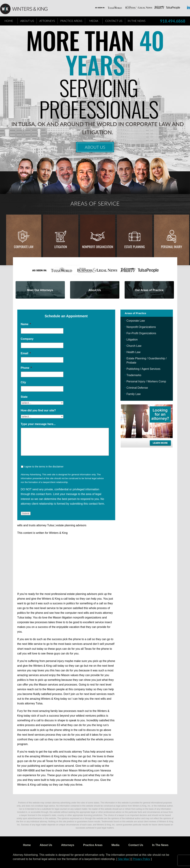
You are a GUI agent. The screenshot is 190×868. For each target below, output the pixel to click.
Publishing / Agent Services (144, 369)
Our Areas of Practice (149, 290)
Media (94, 21)
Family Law (134, 394)
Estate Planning (135, 247)
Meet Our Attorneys (40, 290)
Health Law (134, 352)
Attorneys (47, 21)
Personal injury (171, 247)
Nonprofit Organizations (141, 327)
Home (9, 21)
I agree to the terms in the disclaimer (44, 467)
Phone (26, 368)
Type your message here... (38, 424)
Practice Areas (71, 21)
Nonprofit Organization (98, 247)
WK (27, 9)
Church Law (134, 346)
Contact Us (114, 21)
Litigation (61, 247)
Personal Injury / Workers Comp (146, 381)
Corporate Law (24, 247)
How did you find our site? (38, 410)
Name (26, 324)
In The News (137, 21)
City (23, 382)
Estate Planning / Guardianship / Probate (147, 360)
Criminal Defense (137, 388)
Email (26, 353)
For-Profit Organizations (141, 333)
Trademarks (134, 375)
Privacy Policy (142, 859)
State (24, 397)
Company (27, 339)
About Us (27, 21)
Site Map (123, 859)
